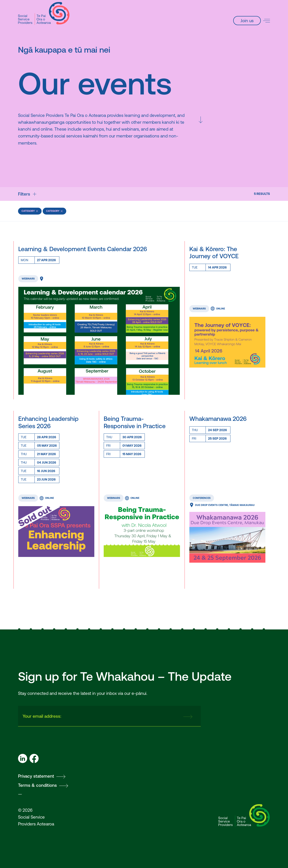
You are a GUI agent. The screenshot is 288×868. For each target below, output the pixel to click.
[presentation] (144, 716)
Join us (247, 21)
